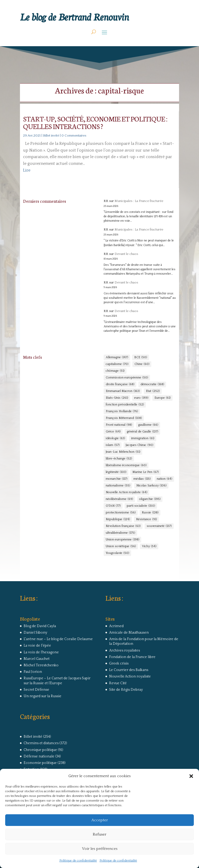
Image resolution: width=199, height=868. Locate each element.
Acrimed (116, 626)
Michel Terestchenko (41, 665)
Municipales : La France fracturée (139, 201)
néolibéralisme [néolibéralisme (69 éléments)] (119, 499)
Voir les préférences (100, 849)
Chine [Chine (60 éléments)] (142, 364)
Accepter (100, 820)
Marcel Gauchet (37, 659)
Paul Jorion (33, 672)
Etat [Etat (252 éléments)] (153, 391)
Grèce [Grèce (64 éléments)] (113, 432)
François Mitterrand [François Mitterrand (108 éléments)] (124, 418)
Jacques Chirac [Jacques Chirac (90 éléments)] (139, 445)
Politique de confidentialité (78, 861)
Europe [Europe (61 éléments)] (162, 398)
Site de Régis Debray (126, 690)
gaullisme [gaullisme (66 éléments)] (148, 425)
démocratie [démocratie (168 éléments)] (152, 384)
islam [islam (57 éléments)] (113, 445)
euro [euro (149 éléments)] (141, 398)
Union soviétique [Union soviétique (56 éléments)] (121, 546)
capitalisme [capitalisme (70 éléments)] (117, 364)
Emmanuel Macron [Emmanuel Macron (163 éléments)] (123, 391)
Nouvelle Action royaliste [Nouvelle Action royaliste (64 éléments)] (126, 492)
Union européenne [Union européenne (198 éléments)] (122, 540)
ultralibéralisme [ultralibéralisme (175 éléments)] (120, 533)
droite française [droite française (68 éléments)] (120, 384)
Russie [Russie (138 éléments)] (150, 513)
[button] (191, 776)
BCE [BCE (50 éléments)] (141, 357)
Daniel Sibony (35, 633)
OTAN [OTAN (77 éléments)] (113, 506)
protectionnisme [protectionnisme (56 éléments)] (121, 513)
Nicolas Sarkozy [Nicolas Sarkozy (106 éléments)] (151, 486)
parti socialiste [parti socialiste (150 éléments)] (141, 506)
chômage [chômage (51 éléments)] (115, 371)
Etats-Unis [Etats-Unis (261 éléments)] (117, 398)
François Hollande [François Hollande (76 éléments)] (122, 411)
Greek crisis (119, 663)
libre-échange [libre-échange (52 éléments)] (119, 459)
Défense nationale (39, 756)
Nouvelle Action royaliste (130, 676)
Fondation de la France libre (132, 657)
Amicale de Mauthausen (129, 633)
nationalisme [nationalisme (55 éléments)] (118, 486)
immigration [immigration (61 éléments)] (143, 438)
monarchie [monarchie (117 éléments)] (116, 479)
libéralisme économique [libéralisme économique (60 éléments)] (126, 465)
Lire (27, 170)
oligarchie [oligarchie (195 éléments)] (150, 499)
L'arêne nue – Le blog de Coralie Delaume (58, 639)
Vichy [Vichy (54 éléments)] (149, 546)
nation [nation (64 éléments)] (164, 479)
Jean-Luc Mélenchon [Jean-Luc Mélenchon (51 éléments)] (123, 452)
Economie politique (40, 763)
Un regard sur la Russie (42, 696)
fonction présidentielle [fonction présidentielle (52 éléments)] (125, 405)
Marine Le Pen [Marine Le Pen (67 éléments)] (145, 472)
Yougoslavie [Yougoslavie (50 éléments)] (117, 553)
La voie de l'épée (37, 646)
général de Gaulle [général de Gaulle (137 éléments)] (142, 432)
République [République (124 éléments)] (118, 519)
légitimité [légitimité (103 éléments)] (116, 472)
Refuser (99, 834)
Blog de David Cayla (40, 626)
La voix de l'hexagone (41, 652)
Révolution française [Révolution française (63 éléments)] (123, 526)
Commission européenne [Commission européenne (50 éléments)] (127, 378)
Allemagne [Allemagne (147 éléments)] (117, 357)
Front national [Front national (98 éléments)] (119, 425)
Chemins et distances (41, 743)
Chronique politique (40, 750)
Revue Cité (118, 683)
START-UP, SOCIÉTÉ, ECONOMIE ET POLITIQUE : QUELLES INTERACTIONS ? (95, 122)
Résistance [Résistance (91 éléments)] (146, 519)
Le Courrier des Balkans (129, 670)
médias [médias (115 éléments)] (142, 479)
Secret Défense (36, 690)
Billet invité (51, 135)
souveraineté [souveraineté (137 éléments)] (159, 526)
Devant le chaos (126, 254)
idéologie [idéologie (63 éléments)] (115, 438)
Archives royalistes (125, 650)
